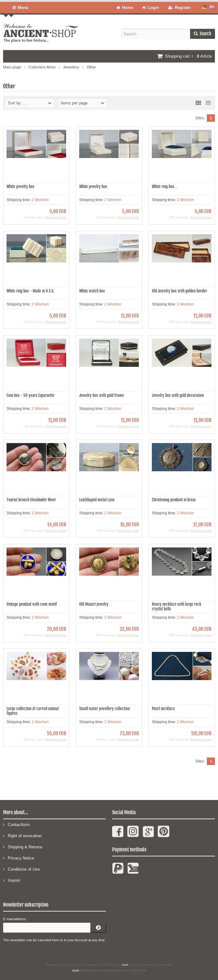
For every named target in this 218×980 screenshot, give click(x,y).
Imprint (12, 880)
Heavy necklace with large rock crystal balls (177, 606)
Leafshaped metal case (97, 500)
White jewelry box (20, 187)
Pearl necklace (163, 709)
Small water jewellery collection (104, 709)
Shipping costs (56, 217)
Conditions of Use (21, 869)
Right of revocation (22, 835)
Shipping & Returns (23, 847)
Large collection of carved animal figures (33, 711)
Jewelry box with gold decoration (178, 395)
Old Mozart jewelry (94, 604)
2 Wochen (40, 200)
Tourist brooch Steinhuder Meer (31, 500)
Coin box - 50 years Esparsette (30, 395)
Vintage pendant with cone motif (32, 604)
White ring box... (164, 187)
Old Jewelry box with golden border (179, 291)
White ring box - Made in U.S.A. (30, 291)
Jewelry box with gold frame (102, 395)
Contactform (16, 824)
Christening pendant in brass (174, 500)
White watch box (92, 291)
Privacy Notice (19, 858)
